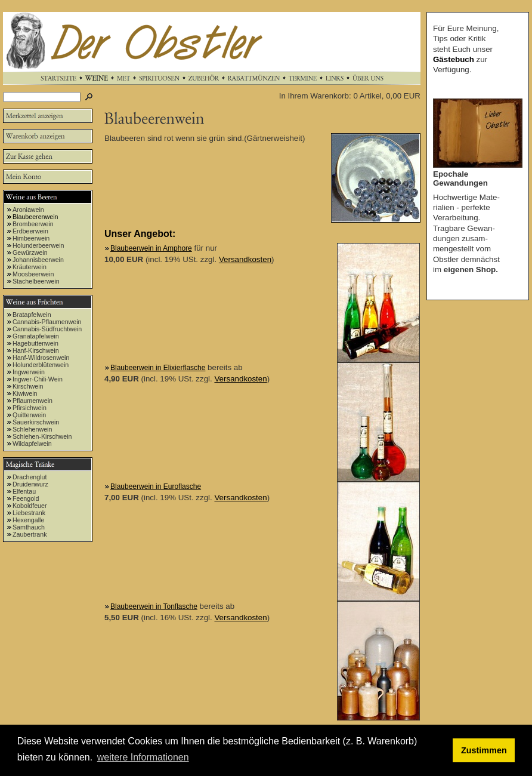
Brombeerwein (33, 224)
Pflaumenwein (33, 401)
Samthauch (29, 527)
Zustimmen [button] (484, 750)
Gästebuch (454, 59)
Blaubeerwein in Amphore (151, 248)
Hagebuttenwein (35, 343)
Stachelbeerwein (36, 281)
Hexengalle (28, 520)
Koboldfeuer (30, 506)
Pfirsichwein (30, 408)
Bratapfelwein (32, 315)
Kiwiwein (25, 393)
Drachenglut (30, 477)
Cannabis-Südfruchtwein (47, 329)
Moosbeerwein (33, 274)
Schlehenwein (32, 429)
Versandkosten (245, 259)
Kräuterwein (30, 267)
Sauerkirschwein (36, 422)
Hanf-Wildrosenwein (41, 358)
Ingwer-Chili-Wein (38, 379)
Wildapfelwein (32, 444)
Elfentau (24, 491)
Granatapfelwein (36, 336)
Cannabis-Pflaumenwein (47, 322)
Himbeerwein (31, 238)
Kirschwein (28, 386)
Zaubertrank (30, 534)
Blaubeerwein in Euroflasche (156, 486)
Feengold (26, 498)
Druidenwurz (30, 484)
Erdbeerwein (30, 231)
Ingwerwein (29, 372)
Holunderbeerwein (38, 245)
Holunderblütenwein (41, 365)
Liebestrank (29, 513)
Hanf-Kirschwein (36, 350)
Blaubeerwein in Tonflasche (154, 606)
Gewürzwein (30, 252)
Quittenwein (29, 415)
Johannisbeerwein (38, 260)
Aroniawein (28, 210)
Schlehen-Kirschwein (42, 436)
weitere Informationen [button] (143, 757)
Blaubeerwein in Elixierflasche (158, 368)
